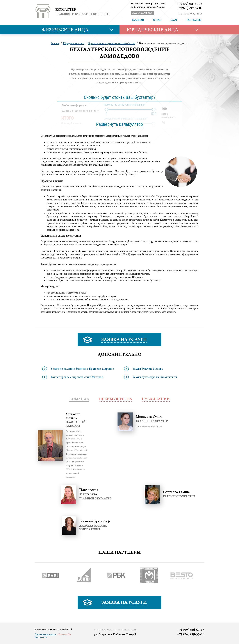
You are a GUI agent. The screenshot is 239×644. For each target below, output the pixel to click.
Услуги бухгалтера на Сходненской (155, 377)
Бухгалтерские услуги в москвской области (112, 44)
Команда (79, 399)
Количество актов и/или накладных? (125, 105)
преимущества (116, 399)
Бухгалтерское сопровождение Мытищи (77, 377)
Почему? (71, 127)
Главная (138, 20)
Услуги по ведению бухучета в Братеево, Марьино (82, 369)
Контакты (194, 20)
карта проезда (142, 13)
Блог (174, 20)
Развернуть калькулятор (120, 124)
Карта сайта (41, 637)
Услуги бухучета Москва (148, 369)
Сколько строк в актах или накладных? (126, 119)
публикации (156, 399)
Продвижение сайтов (45, 635)
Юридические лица (74, 44)
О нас (157, 20)
